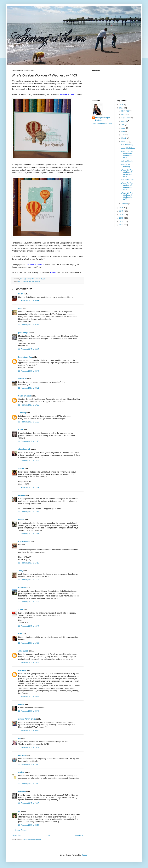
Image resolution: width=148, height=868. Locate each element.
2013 (121, 218)
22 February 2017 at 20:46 (29, 697)
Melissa (21, 495)
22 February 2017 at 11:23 (29, 422)
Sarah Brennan (25, 396)
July (123, 125)
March (124, 138)
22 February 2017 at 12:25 (29, 441)
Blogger (84, 855)
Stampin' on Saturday (126, 166)
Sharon (21, 469)
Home (48, 835)
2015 (121, 211)
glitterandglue (24, 333)
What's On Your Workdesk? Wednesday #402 (127, 173)
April (123, 135)
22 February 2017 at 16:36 (29, 580)
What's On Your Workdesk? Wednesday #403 (127, 155)
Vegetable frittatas (128, 148)
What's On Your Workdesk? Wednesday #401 (127, 186)
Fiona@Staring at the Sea (103, 119)
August (124, 121)
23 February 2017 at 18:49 (29, 784)
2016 (121, 208)
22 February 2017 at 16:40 (29, 626)
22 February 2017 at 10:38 (29, 405)
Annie (21, 610)
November (126, 111)
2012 (121, 221)
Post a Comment (22, 830)
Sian (20, 634)
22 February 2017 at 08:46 (29, 371)
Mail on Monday (127, 145)
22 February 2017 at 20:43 (29, 662)
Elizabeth (22, 588)
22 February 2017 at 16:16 (29, 534)
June (123, 128)
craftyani (22, 755)
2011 (121, 225)
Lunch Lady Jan (25, 357)
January (125, 203)
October (125, 114)
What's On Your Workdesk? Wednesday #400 (127, 196)
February (125, 142)
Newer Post (17, 835)
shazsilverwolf (24, 449)
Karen (21, 430)
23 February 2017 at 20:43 (29, 803)
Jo (19, 811)
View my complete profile (102, 123)
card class (22, 281)
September (126, 118)
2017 (121, 108)
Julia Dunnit (23, 651)
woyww (37, 281)
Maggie (21, 704)
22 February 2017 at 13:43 (29, 488)
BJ (19, 738)
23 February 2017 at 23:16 (29, 825)
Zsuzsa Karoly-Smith (27, 719)
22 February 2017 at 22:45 (29, 711)
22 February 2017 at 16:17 (29, 563)
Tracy (21, 571)
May (123, 131)
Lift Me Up (30, 281)
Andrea (21, 772)
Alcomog (22, 413)
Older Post (79, 835)
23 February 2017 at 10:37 (29, 747)
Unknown (22, 670)
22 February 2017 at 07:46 (29, 325)
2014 (121, 215)
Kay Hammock (24, 542)
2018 (121, 105)
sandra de (22, 379)
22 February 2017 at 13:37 (29, 461)
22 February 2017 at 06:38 (29, 301)
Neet (20, 308)
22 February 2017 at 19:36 (29, 643)
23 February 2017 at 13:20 (29, 764)
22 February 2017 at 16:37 (29, 602)
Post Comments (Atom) (32, 839)
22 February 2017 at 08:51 (29, 388)
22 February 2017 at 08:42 (29, 349)
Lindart (21, 520)
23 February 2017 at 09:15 (29, 730)
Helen (21, 294)
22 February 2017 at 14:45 (29, 512)
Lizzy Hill (22, 792)
